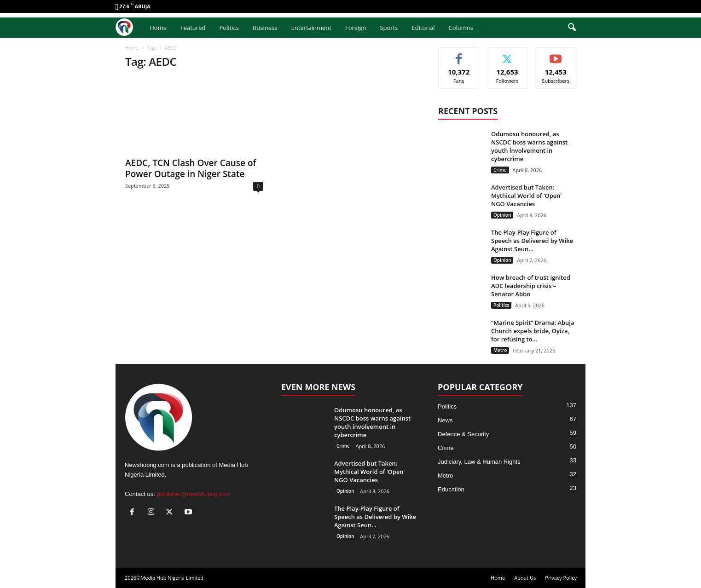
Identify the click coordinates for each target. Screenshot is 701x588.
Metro (500, 350)
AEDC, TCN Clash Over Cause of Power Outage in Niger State (191, 168)
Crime (500, 170)
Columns (461, 28)
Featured (193, 28)
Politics (229, 28)
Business (265, 28)
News (445, 420)
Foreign (356, 28)
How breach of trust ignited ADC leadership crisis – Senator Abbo (531, 286)
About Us (525, 578)
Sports (389, 28)
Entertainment (311, 28)
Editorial (423, 28)
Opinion (502, 215)
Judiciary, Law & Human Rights (479, 462)
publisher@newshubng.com (194, 494)
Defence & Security (463, 434)
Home (158, 28)
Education (451, 489)
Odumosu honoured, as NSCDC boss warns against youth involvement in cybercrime (529, 146)
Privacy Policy (561, 578)
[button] (572, 28)
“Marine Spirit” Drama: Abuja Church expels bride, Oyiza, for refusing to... (533, 331)
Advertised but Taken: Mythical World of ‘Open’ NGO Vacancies (526, 196)
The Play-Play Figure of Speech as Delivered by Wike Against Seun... (532, 241)
